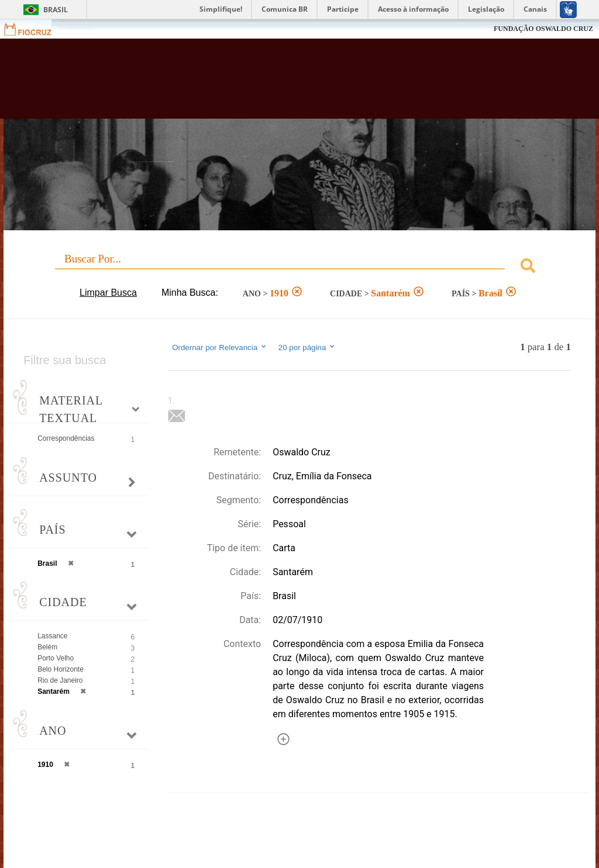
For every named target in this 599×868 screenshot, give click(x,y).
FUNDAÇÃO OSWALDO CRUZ (543, 29)
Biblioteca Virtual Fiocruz (257, 83)
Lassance (52, 636)
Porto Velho (56, 658)
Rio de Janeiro (60, 680)
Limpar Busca (108, 293)
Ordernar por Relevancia (220, 347)
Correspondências (66, 438)
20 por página (307, 347)
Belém (47, 647)
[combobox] (299, 267)
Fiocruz (35, 29)
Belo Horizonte (61, 669)
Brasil (56, 10)
